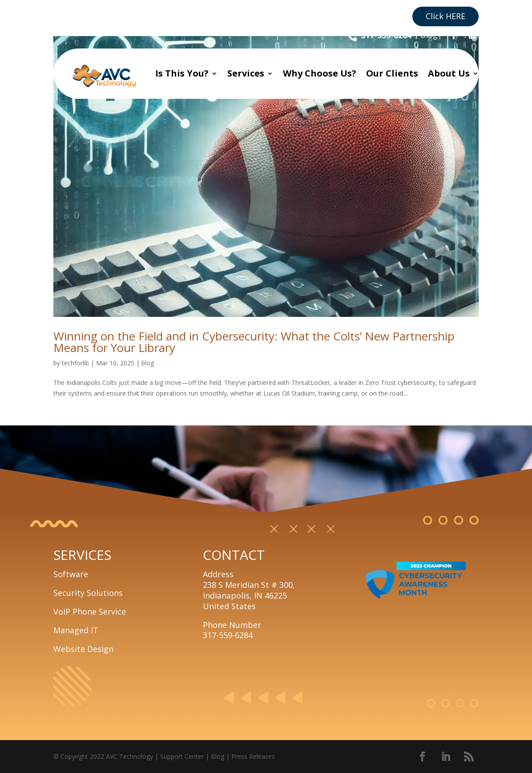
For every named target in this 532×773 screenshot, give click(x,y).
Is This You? (182, 73)
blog (148, 363)
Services (246, 73)
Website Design (83, 649)
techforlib (75, 363)
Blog (429, 35)
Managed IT (76, 630)
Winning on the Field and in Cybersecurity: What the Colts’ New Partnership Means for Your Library (254, 342)
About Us (449, 73)
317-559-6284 (386, 35)
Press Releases (253, 756)
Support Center (182, 756)
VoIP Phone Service (90, 611)
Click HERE (445, 16)
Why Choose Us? (320, 73)
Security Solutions (88, 593)
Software (71, 574)
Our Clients (392, 73)
